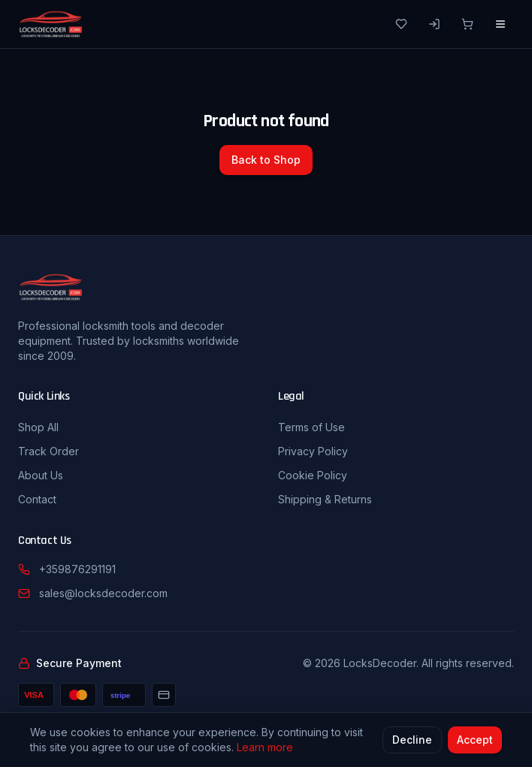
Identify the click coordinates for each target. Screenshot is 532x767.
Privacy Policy (313, 451)
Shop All (38, 427)
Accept (475, 740)
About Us (41, 475)
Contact (37, 499)
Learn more (265, 748)
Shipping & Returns (325, 499)
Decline (412, 740)
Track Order (48, 451)
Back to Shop (266, 160)
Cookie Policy (313, 475)
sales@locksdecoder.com (103, 593)
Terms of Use (311, 427)
